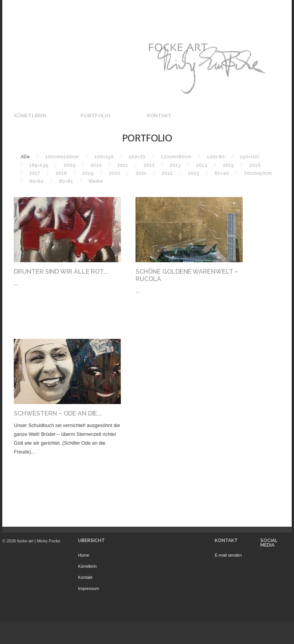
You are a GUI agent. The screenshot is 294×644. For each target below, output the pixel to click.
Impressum (88, 588)
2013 (175, 165)
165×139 (39, 165)
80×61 (66, 181)
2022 (167, 173)
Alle (25, 157)
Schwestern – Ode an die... (58, 413)
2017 (35, 173)
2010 (96, 165)
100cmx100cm (62, 157)
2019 (88, 173)
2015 (228, 165)
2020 (114, 173)
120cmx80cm (176, 157)
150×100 (249, 157)
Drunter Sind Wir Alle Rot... (61, 272)
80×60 (36, 181)
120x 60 (216, 157)
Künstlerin (30, 115)
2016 (255, 165)
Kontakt (159, 115)
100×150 (104, 157)
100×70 (137, 157)
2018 (61, 173)
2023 (194, 173)
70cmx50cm (258, 173)
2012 (149, 165)
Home (84, 555)
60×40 (222, 173)
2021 (141, 173)
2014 (202, 165)
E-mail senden (228, 555)
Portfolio (96, 115)
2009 (69, 165)
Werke (96, 181)
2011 (123, 165)
